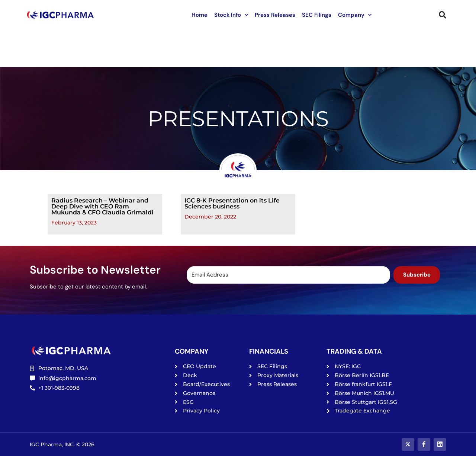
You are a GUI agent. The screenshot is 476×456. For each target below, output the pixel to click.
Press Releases (275, 15)
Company (355, 15)
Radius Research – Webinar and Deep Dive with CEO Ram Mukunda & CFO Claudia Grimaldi (102, 206)
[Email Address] (288, 275)
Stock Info (231, 15)
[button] (443, 15)
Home (200, 15)
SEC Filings (317, 15)
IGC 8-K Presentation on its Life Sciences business (232, 203)
